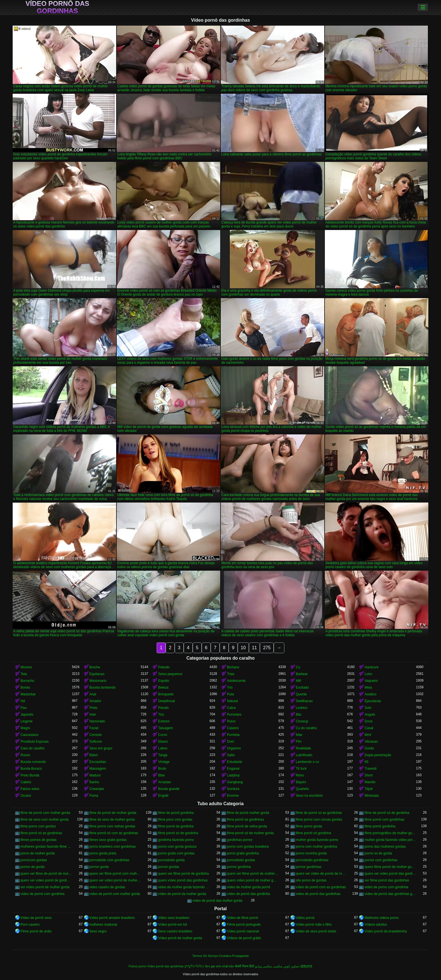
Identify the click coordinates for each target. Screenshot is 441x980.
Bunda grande (169, 789)
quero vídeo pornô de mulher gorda (253, 880)
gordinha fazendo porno (176, 840)
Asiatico (370, 694)
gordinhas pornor (240, 840)
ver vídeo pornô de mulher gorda (45, 887)
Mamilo (370, 782)
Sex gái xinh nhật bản (219, 966)
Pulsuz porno (137, 966)
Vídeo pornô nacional (243, 931)
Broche (95, 667)
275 (267, 648)
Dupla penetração (378, 755)
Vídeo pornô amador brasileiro (112, 918)
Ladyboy (233, 775)
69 (366, 762)
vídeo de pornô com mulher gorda (115, 894)
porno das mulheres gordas (385, 847)
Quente (301, 694)
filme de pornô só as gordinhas (319, 813)
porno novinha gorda (311, 853)
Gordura (233, 789)
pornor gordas (169, 867)
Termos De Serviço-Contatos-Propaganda (220, 956)
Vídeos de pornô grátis (244, 938)
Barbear (302, 674)
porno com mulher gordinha (317, 847)
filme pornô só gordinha (313, 833)
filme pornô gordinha (380, 826)
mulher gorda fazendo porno (317, 840)
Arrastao (164, 782)
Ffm (299, 742)
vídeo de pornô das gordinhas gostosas (390, 894)
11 (255, 648)
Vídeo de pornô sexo (36, 918)
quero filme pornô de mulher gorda (390, 867)
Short (369, 775)
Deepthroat (166, 701)
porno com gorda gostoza (177, 847)
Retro (300, 775)
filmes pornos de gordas (39, 840)
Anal (93, 694)
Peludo (163, 708)
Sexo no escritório (309, 796)
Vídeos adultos (376, 925)
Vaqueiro (371, 681)
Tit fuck (301, 769)
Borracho (27, 681)
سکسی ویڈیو (264, 966)
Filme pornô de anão (36, 931)
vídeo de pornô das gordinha (248, 894)
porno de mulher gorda (38, 853)
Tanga (163, 755)
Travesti (370, 769)
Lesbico (302, 708)
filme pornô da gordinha (176, 826)
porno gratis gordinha (243, 853)
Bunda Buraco (31, 769)
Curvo (163, 735)
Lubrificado (304, 755)
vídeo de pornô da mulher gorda (182, 894)
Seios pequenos (170, 674)
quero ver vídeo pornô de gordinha (46, 880)
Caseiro (233, 728)
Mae (299, 735)
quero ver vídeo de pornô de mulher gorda (322, 874)
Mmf (368, 735)
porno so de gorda (378, 853)
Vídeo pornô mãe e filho (314, 925)
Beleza (163, 687)
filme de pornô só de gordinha (387, 813)
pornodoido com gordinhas (109, 860)
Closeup (302, 721)
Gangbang (235, 782)
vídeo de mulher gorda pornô (249, 887)
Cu (298, 667)
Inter (93, 715)
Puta (230, 694)
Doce (368, 721)
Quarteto (302, 789)
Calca (231, 708)
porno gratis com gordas (176, 853)
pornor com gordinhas (381, 860)
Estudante (235, 762)
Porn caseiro (30, 925)
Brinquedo (166, 694)
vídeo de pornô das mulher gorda (218, 901)
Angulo (370, 715)
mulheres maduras (103, 925)
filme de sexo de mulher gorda (112, 820)
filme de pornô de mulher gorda (113, 813)
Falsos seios (30, 789)
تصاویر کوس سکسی (286, 966)
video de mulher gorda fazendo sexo (184, 887)
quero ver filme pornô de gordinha (183, 874)
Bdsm (94, 755)
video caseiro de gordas (107, 887)
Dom (230, 742)
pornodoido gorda (171, 860)
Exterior (164, 721)
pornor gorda (99, 867)
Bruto (162, 769)
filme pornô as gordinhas (245, 820)
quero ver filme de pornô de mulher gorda (46, 874)
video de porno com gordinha (386, 887)
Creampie (97, 789)
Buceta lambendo (103, 687)
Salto (231, 755)
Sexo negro (98, 931)
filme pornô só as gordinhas (41, 833)
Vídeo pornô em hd (172, 925)
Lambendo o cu (308, 762)
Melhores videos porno (382, 918)
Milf (299, 681)
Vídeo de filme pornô (243, 918)
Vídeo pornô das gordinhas (58, 7)
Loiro (368, 674)
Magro (25, 728)
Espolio (164, 681)
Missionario (98, 681)
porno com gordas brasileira (248, 847)
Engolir (163, 796)
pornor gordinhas (309, 867)
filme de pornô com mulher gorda (45, 813)
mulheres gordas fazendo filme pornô (46, 847)
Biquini (301, 782)
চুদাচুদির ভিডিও (194, 966)
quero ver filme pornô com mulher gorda (115, 874)
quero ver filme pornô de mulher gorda (253, 874)
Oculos (26, 796)
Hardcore (371, 667)
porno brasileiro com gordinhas (113, 847)
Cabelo (26, 782)
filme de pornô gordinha (176, 813)
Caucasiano (29, 735)
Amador (95, 701)
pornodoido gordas (241, 860)
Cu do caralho (306, 728)
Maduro (95, 775)
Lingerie (27, 721)
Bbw (161, 775)
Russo (25, 755)
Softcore (96, 742)
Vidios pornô (305, 918)
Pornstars (234, 715)
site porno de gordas (311, 880)
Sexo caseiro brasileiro (175, 931)
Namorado (97, 721)
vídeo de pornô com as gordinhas (321, 887)
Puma (94, 796)
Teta (24, 674)
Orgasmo (234, 748)
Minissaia (372, 796)
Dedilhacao (304, 701)
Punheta (233, 735)
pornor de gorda (32, 867)
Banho (94, 782)
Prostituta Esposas (35, 742)
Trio (230, 687)
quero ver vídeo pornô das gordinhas (390, 874)
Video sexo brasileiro (174, 918)
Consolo (96, 735)
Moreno (26, 667)
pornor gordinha (239, 867)
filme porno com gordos (38, 826)
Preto (94, 708)
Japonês (27, 715)
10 (243, 648)
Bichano (233, 667)
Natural (232, 701)
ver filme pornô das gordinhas (387, 880)
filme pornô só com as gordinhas (114, 833)
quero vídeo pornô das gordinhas (183, 880)
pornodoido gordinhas (312, 860)
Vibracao (371, 742)
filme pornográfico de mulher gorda (390, 833)
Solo (368, 708)
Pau (23, 708)
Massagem (98, 769)
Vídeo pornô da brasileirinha (386, 931)
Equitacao (97, 674)
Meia (368, 687)
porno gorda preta (103, 853)
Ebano (163, 742)
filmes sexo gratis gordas (108, 840)
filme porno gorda (309, 826)
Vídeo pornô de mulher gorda (180, 938)
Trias (231, 674)
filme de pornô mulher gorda (248, 813)
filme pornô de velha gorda (247, 826)
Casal (369, 728)
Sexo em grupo (101, 748)
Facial (94, 728)
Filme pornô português (244, 925)
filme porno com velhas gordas (112, 826)
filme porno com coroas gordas (319, 820)
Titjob (369, 789)
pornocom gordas (34, 860)
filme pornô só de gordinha (178, 833)
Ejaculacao (373, 701)
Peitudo (164, 667)
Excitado (302, 687)
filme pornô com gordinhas (384, 820)
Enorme (233, 796)
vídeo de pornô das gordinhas (318, 894)
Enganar (233, 769)
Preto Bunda (30, 775)
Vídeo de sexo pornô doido (316, 931)
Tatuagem (166, 728)
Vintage (164, 762)
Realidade (303, 748)
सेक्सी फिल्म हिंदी (245, 966)
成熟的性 (306, 966)
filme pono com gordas (175, 820)
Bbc (299, 715)
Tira (161, 715)
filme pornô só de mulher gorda (250, 833)
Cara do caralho (32, 748)
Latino (163, 748)
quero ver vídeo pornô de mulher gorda (115, 880)
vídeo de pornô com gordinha (42, 894)
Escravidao (98, 762)
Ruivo (231, 721)
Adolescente (236, 681)
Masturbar (28, 694)
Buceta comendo (33, 762)
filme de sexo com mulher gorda (45, 820)
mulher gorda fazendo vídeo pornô (390, 840)
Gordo (369, 748)
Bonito (25, 687)
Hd (23, 701)
